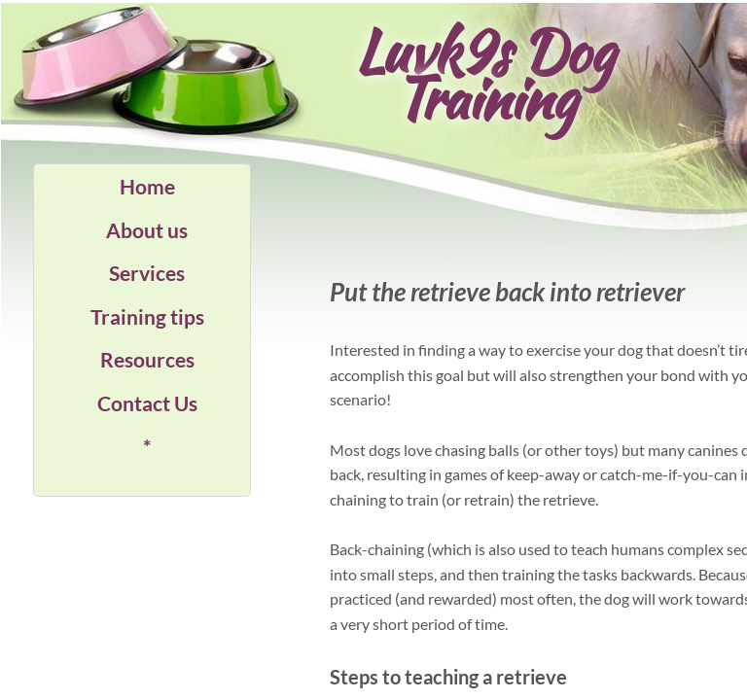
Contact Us (147, 403)
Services (147, 273)
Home (147, 186)
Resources (147, 359)
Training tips (147, 316)
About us (147, 230)
